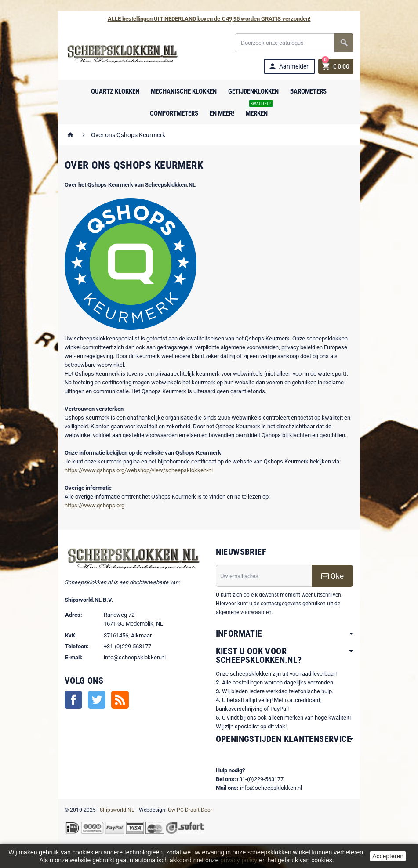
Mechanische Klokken (184, 91)
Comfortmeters (174, 113)
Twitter (92, 701)
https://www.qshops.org (90, 505)
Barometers (309, 91)
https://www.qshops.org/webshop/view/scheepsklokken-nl (134, 470)
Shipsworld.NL (112, 810)
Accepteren (388, 856)
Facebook (69, 701)
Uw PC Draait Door (185, 810)
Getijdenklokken (254, 91)
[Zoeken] (297, 43)
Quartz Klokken (116, 91)
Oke (336, 576)
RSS (115, 701)
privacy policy (239, 860)
